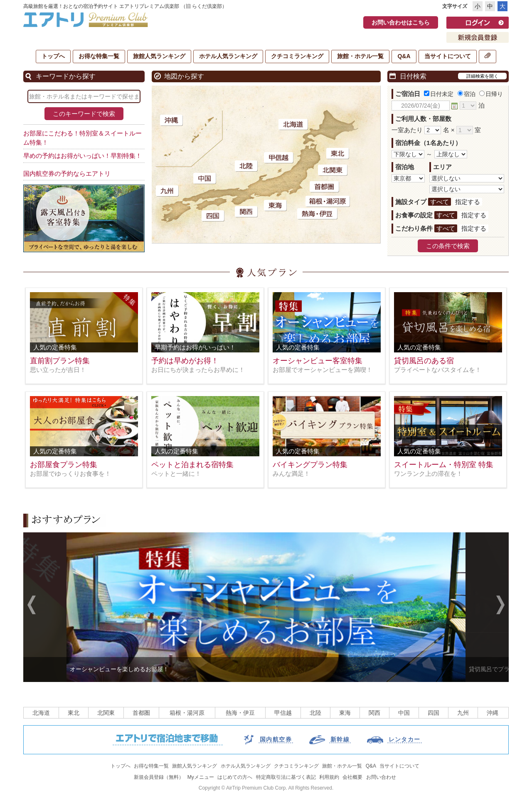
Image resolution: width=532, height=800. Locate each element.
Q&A (404, 56)
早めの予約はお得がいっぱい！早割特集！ (83, 156)
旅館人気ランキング (159, 56)
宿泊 (467, 94)
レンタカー (405, 739)
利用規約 (329, 777)
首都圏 (141, 713)
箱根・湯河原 (187, 713)
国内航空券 (276, 739)
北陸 (315, 713)
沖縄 (493, 713)
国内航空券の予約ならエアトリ (67, 174)
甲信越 (283, 713)
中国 (404, 713)
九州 (463, 713)
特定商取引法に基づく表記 (286, 777)
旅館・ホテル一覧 (360, 56)
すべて (440, 202)
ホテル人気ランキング (228, 56)
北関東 (106, 713)
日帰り (491, 94)
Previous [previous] (32, 606)
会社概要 (352, 777)
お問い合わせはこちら (401, 22)
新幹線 (340, 739)
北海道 (41, 713)
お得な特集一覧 (99, 56)
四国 (433, 713)
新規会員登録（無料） (159, 777)
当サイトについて (448, 56)
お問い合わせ (381, 777)
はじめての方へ (235, 777)
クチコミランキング (297, 56)
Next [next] (500, 606)
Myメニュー (201, 777)
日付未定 (439, 94)
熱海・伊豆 (240, 713)
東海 (345, 713)
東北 (74, 713)
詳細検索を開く (482, 76)
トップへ (53, 56)
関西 (374, 713)
